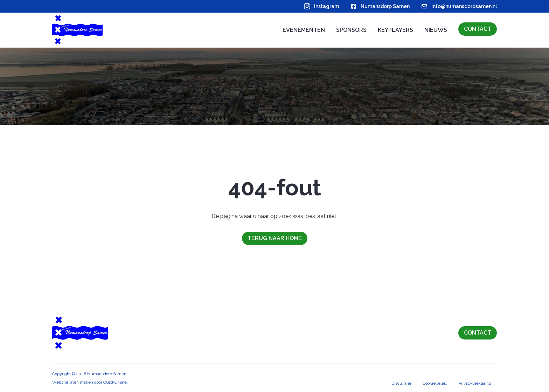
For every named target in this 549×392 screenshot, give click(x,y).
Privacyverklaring (475, 383)
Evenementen (304, 30)
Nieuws (436, 30)
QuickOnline (115, 382)
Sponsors (351, 30)
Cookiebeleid (435, 383)
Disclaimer (401, 383)
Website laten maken (73, 382)
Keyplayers (395, 30)
